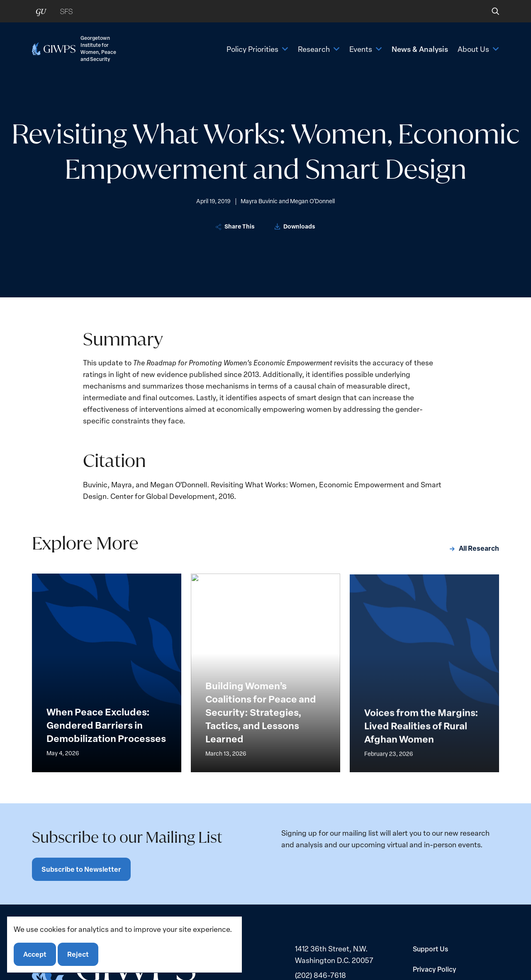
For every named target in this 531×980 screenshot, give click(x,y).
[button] (490, 11)
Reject (78, 954)
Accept (35, 954)
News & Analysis (420, 49)
